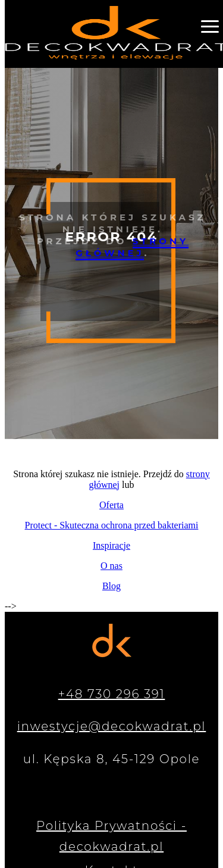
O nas (111, 566)
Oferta (111, 505)
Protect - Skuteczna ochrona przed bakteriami (112, 525)
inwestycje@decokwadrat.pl (112, 726)
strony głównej (132, 247)
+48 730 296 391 (112, 694)
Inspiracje (111, 545)
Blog (111, 586)
